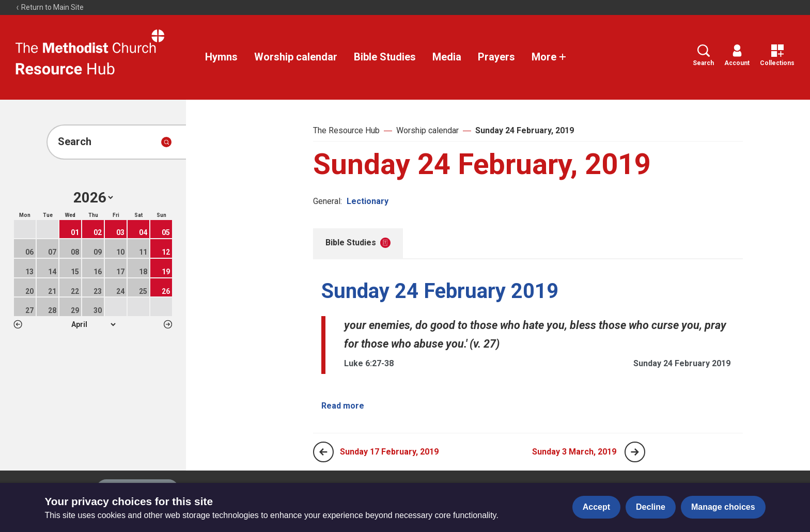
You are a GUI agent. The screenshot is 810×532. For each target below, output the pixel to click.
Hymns (221, 57)
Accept (596, 507)
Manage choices (723, 507)
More (549, 57)
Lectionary (368, 201)
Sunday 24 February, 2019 (525, 130)
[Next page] (635, 452)
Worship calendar (296, 57)
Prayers (496, 57)
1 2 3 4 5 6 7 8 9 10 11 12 (93, 324)
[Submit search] (166, 142)
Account (737, 56)
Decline (651, 507)
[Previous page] (323, 452)
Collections (777, 56)
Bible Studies (385, 57)
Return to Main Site (50, 7)
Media (447, 57)
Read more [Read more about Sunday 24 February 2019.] (343, 406)
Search (703, 56)
